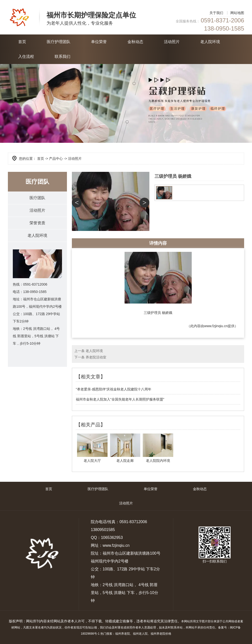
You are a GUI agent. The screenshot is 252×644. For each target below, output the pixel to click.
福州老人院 (140, 634)
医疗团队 (37, 198)
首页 (22, 42)
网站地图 (237, 13)
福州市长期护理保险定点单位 (91, 15)
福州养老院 (123, 634)
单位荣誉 (99, 42)
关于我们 (216, 13)
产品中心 (56, 159)
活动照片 (172, 42)
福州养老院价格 (161, 634)
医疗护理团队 (59, 42)
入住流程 (26, 56)
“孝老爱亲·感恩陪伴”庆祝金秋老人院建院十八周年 (114, 389)
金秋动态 (135, 42)
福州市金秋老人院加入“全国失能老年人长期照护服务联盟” (120, 399)
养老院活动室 (96, 357)
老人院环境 (210, 42)
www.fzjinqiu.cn (216, 326)
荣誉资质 (37, 223)
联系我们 (63, 56)
